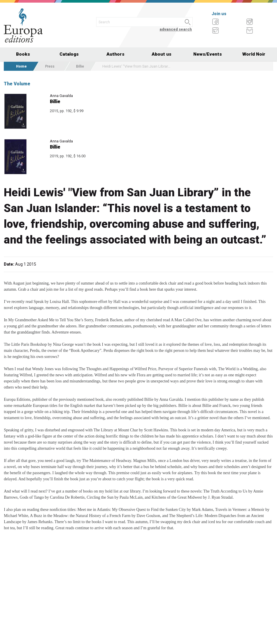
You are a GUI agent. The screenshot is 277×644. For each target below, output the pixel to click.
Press (50, 66)
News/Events (208, 54)
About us (162, 54)
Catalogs (69, 54)
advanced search (176, 29)
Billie (80, 66)
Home (21, 66)
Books (23, 54)
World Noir (254, 54)
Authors (115, 54)
